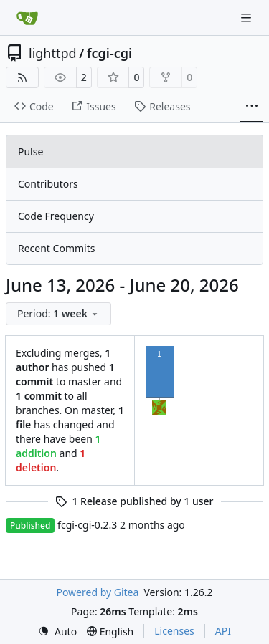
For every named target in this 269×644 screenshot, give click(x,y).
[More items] (252, 107)
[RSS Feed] (22, 77)
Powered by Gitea (97, 592)
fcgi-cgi (109, 53)
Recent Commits (56, 248)
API (223, 631)
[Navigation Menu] (247, 18)
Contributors (48, 184)
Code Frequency (56, 216)
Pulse (30, 152)
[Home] (27, 18)
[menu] (58, 314)
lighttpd (53, 53)
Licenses (174, 631)
